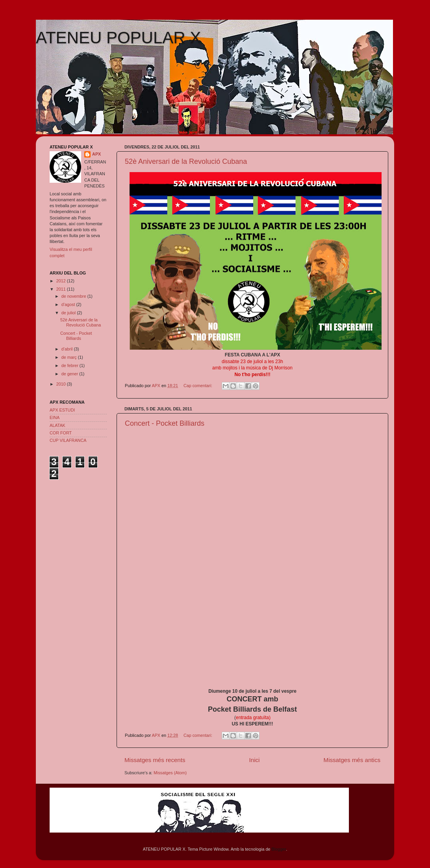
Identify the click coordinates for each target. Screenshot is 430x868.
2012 (62, 281)
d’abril (68, 349)
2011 (62, 289)
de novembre (74, 296)
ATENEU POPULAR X (118, 38)
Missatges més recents (155, 760)
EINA (55, 417)
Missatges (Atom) (170, 773)
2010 (62, 384)
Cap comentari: (198, 386)
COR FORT (61, 433)
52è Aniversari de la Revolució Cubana (186, 161)
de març (70, 357)
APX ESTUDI (62, 410)
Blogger (279, 849)
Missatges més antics (352, 760)
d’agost (69, 304)
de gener (70, 374)
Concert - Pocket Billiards (165, 423)
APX (96, 154)
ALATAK (57, 425)
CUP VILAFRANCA (68, 440)
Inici (255, 760)
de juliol (69, 313)
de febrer (70, 365)
